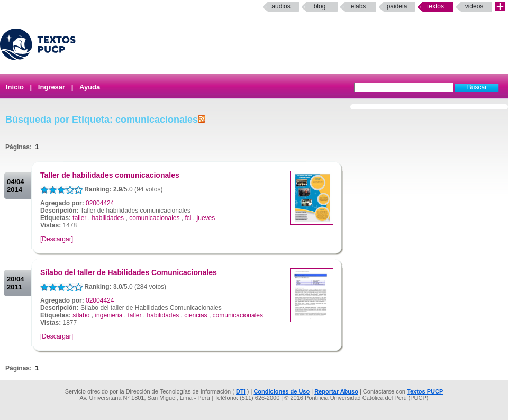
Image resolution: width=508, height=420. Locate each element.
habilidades (108, 218)
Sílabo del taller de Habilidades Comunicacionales (129, 272)
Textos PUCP (425, 391)
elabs (359, 6)
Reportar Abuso (336, 391)
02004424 (100, 203)
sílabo (81, 315)
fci (188, 218)
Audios (281, 6)
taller (79, 218)
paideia (397, 6)
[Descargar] (57, 239)
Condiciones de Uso (282, 391)
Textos (436, 6)
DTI (241, 391)
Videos (474, 6)
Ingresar (52, 87)
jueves (206, 218)
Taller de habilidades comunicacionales (110, 175)
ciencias (196, 315)
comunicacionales (154, 218)
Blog (320, 6)
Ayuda (90, 87)
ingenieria (108, 315)
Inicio (15, 87)
